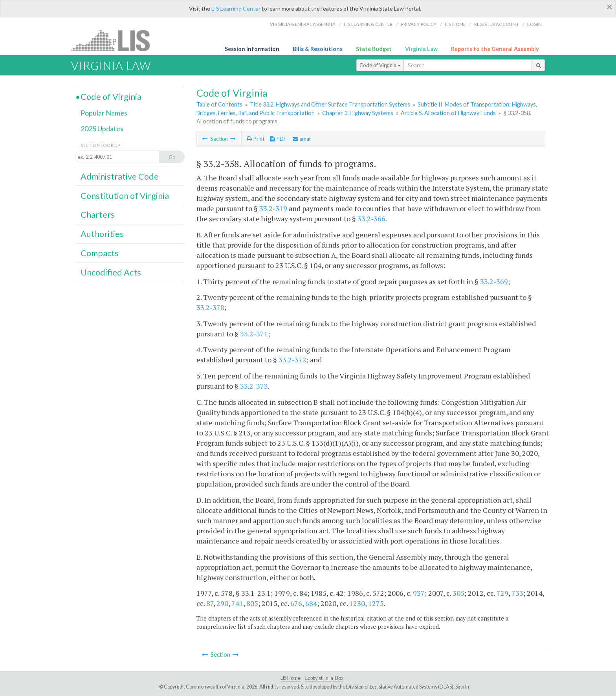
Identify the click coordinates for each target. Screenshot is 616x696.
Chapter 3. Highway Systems (358, 113)
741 (237, 603)
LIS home (456, 24)
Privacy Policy (419, 24)
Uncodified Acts (111, 272)
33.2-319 (273, 208)
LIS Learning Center (236, 8)
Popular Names (104, 113)
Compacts (100, 253)
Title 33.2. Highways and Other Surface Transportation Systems (330, 104)
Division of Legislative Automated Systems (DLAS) (400, 687)
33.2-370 (210, 307)
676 (296, 603)
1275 (376, 603)
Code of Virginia (380, 65)
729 (502, 593)
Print (256, 139)
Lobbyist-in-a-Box (324, 678)
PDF (278, 139)
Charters (98, 215)
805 (252, 603)
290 (222, 603)
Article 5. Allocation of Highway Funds (448, 113)
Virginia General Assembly (303, 24)
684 (311, 603)
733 (517, 593)
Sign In (462, 687)
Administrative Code (120, 176)
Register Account (497, 24)
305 (458, 593)
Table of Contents (219, 104)
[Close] (610, 7)
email (302, 139)
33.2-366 (371, 219)
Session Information (252, 49)
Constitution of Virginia (125, 196)
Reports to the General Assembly (495, 49)
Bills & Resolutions (318, 49)
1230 (357, 603)
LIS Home (291, 678)
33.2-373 (254, 386)
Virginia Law (421, 49)
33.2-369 (494, 281)
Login (534, 24)
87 (210, 603)
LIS (115, 40)
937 (419, 593)
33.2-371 (254, 334)
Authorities (102, 234)
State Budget (374, 49)
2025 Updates (102, 129)
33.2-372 (292, 360)
